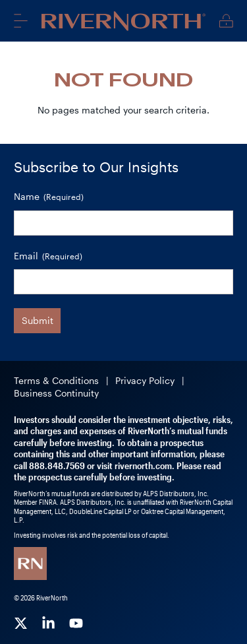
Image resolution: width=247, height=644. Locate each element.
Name (49, 197)
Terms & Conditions (56, 380)
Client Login (226, 21)
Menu (21, 20)
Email (48, 256)
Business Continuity (56, 393)
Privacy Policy (145, 380)
